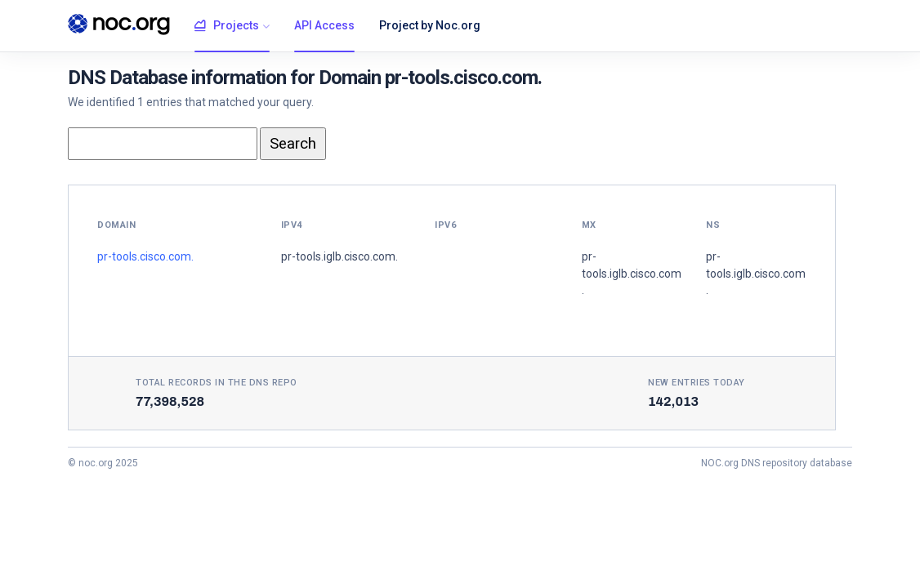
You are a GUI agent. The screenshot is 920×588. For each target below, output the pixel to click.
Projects (227, 26)
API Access (324, 25)
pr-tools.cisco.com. (145, 256)
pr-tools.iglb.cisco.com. (339, 256)
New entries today (697, 383)
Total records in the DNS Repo (217, 383)
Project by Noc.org (430, 25)
